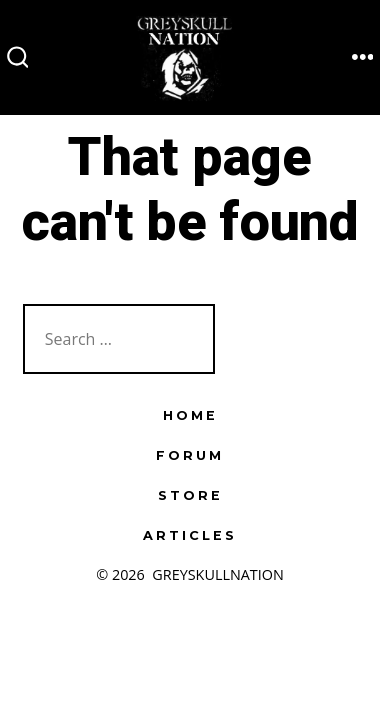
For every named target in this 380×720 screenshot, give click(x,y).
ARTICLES (190, 535)
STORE (190, 495)
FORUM (190, 455)
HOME (190, 415)
